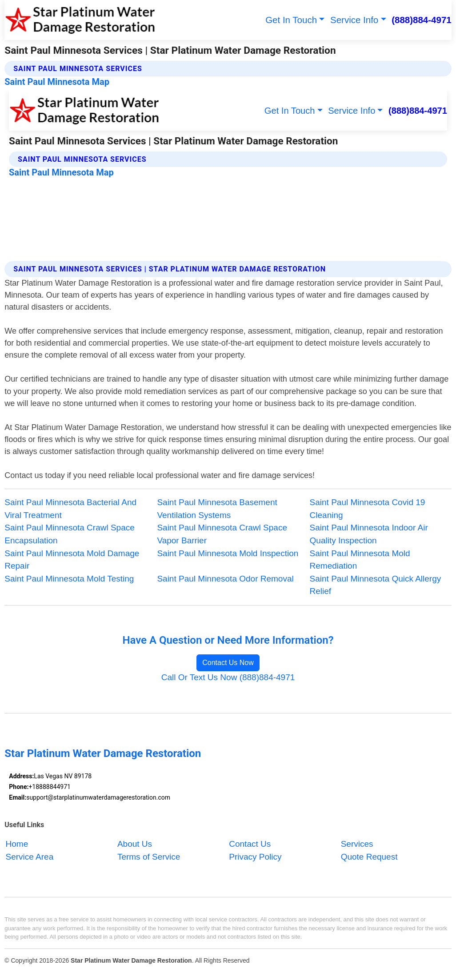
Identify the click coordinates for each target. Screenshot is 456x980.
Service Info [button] (354, 20)
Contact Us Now (228, 663)
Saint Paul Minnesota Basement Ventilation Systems (217, 509)
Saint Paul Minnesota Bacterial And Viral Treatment (70, 509)
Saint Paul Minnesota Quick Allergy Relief (376, 585)
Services (357, 844)
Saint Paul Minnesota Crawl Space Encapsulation (70, 534)
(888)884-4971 (422, 20)
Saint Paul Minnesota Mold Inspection (228, 553)
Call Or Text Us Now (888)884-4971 (228, 677)
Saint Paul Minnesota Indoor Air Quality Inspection (369, 534)
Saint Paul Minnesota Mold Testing (69, 579)
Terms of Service (149, 857)
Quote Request (369, 857)
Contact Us (250, 844)
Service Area (30, 857)
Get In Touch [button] (291, 20)
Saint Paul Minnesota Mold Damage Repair (72, 560)
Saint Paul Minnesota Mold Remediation (360, 560)
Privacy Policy (255, 857)
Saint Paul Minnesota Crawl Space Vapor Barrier (222, 534)
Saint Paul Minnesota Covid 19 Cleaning (368, 509)
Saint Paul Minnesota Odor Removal (225, 579)
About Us (135, 844)
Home (17, 844)
